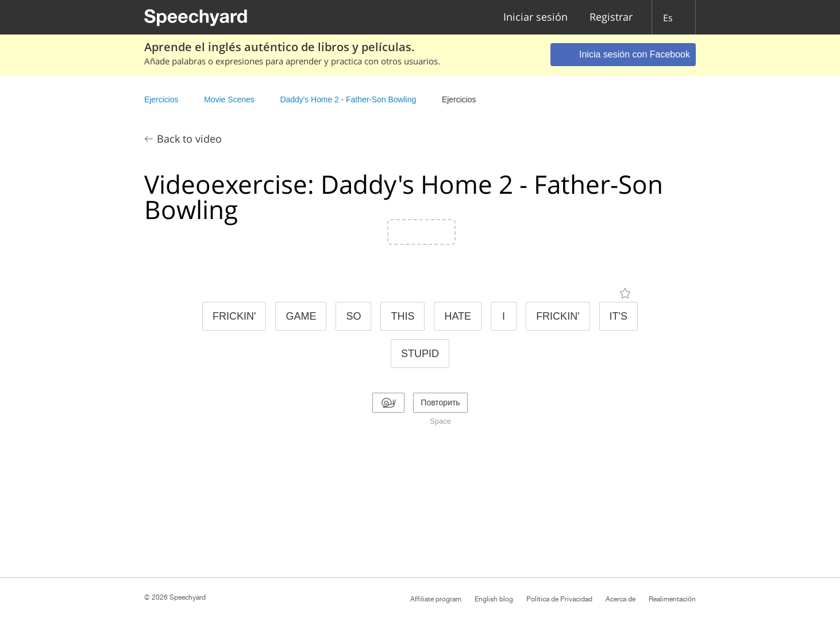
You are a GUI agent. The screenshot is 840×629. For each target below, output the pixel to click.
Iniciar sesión (535, 18)
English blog (494, 599)
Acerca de (621, 599)
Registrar (611, 18)
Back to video (189, 139)
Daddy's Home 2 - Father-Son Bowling (348, 99)
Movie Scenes (229, 99)
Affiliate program (436, 599)
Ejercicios (161, 99)
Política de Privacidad (559, 599)
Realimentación (672, 599)
